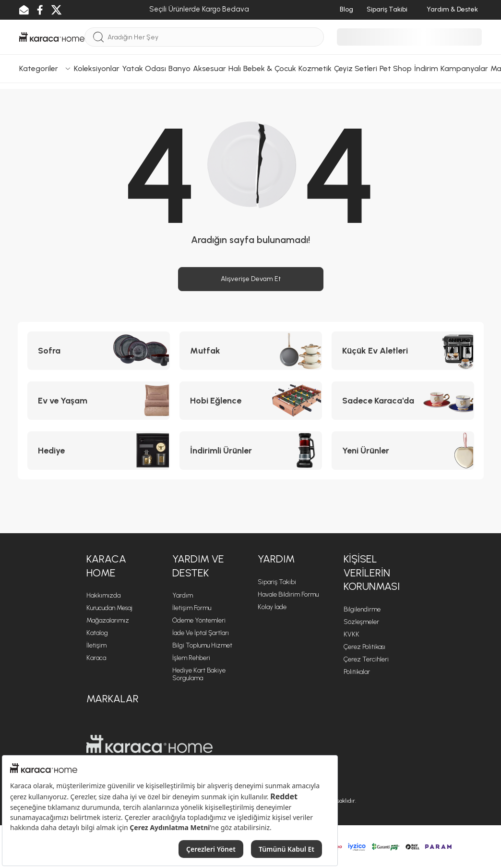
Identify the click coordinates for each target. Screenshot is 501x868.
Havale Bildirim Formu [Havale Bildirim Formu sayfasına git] (288, 594)
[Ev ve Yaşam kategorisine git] (99, 401)
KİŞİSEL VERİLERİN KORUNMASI (372, 573)
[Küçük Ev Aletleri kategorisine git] (403, 351)
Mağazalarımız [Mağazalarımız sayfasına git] (108, 620)
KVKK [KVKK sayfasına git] (352, 634)
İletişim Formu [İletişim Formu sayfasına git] (192, 608)
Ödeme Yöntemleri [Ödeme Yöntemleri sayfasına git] (199, 620)
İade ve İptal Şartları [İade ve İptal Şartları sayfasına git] (201, 633)
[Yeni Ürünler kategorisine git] (403, 451)
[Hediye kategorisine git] (99, 451)
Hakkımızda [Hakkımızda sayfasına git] (103, 595)
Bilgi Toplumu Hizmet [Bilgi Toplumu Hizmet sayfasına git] (202, 645)
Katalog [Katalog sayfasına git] (97, 633)
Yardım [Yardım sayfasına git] (183, 595)
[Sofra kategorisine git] (99, 351)
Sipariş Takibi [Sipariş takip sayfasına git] (277, 582)
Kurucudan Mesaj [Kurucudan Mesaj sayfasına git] (109, 608)
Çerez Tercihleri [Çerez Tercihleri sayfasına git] (366, 659)
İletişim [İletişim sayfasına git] (96, 645)
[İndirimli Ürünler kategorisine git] (251, 451)
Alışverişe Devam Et (251, 279)
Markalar (113, 699)
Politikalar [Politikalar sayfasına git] (357, 672)
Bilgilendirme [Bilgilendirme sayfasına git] (362, 609)
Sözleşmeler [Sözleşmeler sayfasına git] (361, 622)
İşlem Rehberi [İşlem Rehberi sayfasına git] (191, 658)
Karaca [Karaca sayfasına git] (96, 658)
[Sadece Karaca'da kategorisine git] (403, 401)
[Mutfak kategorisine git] (251, 351)
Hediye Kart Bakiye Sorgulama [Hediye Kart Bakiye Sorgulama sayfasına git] (199, 674)
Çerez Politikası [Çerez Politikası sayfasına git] (364, 647)
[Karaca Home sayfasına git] (149, 744)
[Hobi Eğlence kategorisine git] (251, 401)
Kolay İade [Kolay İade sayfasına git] (272, 607)
